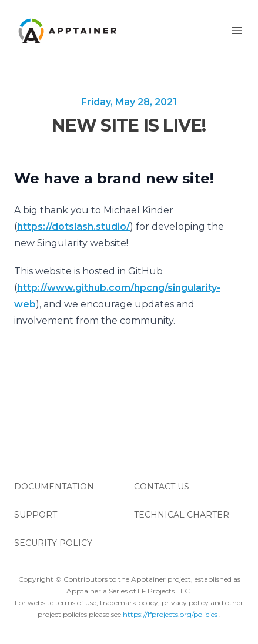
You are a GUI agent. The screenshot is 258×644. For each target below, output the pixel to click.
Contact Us (162, 487)
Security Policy (53, 543)
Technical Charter (182, 515)
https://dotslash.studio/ (73, 227)
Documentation (54, 487)
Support (36, 515)
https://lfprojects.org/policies (171, 614)
